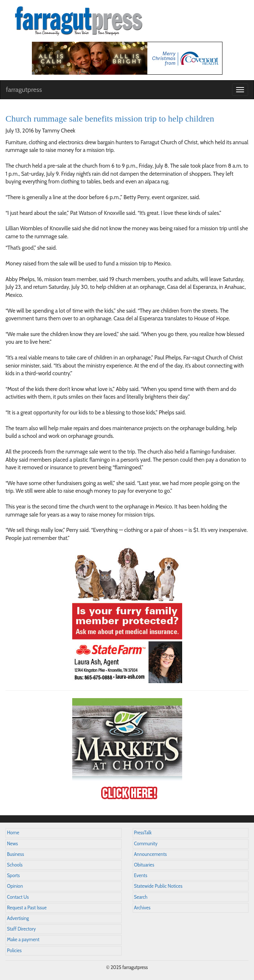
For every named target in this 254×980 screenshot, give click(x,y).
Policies (14, 951)
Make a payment (23, 940)
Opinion (15, 886)
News (12, 844)
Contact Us (18, 897)
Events (141, 875)
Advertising (18, 918)
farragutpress (24, 90)
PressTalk (143, 833)
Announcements (150, 854)
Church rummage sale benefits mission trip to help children (110, 119)
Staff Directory (21, 929)
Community (146, 844)
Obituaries (144, 865)
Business (15, 854)
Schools (15, 865)
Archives (142, 908)
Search (141, 897)
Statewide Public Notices (158, 886)
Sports (13, 875)
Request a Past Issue (27, 908)
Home (13, 833)
